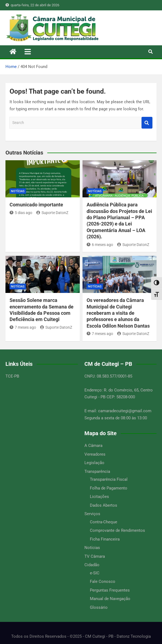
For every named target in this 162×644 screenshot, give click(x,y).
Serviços (92, 514)
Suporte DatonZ (52, 213)
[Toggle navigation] (28, 52)
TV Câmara (95, 556)
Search (147, 123)
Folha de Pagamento (109, 488)
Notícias (18, 191)
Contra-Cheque (104, 522)
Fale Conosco (103, 581)
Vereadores (95, 454)
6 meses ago (100, 245)
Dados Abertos (104, 505)
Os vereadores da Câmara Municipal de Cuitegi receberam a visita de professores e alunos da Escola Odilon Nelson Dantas (118, 313)
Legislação (94, 463)
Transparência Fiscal (109, 479)
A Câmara (93, 446)
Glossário (99, 607)
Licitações (99, 497)
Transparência (97, 471)
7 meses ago (23, 327)
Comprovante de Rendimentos (117, 530)
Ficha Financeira (105, 539)
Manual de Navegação (110, 599)
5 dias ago (21, 213)
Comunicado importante (36, 205)
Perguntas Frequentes (110, 590)
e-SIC (95, 573)
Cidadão (92, 565)
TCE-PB (12, 376)
